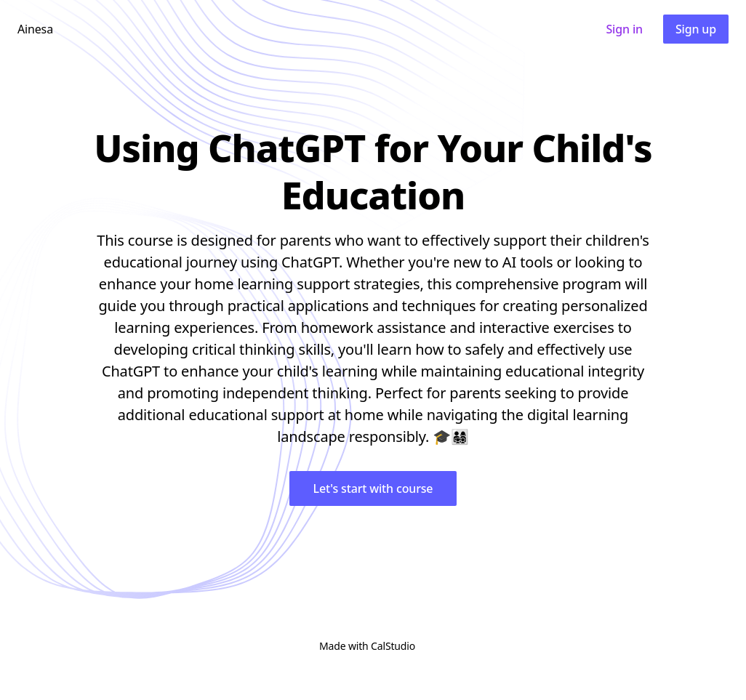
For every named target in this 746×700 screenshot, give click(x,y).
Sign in (624, 29)
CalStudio (393, 646)
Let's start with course (373, 488)
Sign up (696, 29)
